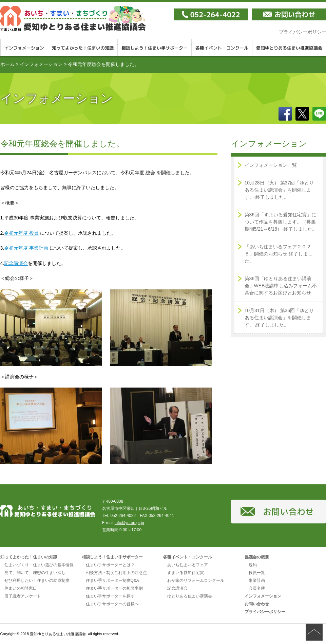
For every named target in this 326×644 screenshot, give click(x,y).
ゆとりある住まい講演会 (190, 596)
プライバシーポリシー (265, 612)
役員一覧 (257, 573)
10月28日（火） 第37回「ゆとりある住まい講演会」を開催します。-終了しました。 (279, 190)
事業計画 (257, 580)
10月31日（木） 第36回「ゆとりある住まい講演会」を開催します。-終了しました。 (279, 318)
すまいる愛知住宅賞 (186, 573)
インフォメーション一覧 (271, 165)
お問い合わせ (257, 604)
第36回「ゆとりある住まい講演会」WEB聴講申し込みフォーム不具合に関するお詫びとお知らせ (281, 286)
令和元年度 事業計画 (26, 248)
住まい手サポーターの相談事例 (114, 588)
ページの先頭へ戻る (314, 632)
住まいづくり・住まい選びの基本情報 (39, 565)
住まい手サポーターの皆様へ (112, 604)
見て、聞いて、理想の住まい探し (35, 573)
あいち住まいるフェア (188, 565)
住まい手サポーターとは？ (110, 565)
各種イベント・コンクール (222, 48)
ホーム (7, 64)
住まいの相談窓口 (21, 588)
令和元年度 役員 (21, 233)
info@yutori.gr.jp (129, 523)
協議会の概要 (257, 557)
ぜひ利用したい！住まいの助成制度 (37, 580)
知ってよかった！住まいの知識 (83, 48)
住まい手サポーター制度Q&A (112, 580)
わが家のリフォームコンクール (196, 580)
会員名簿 (257, 588)
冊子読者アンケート (23, 596)
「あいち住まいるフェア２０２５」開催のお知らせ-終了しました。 (279, 254)
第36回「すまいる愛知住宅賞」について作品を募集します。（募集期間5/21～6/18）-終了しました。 (281, 222)
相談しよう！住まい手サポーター (155, 48)
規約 (253, 565)
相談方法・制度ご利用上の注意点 (116, 573)
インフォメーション (24, 48)
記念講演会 (16, 263)
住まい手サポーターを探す (110, 596)
